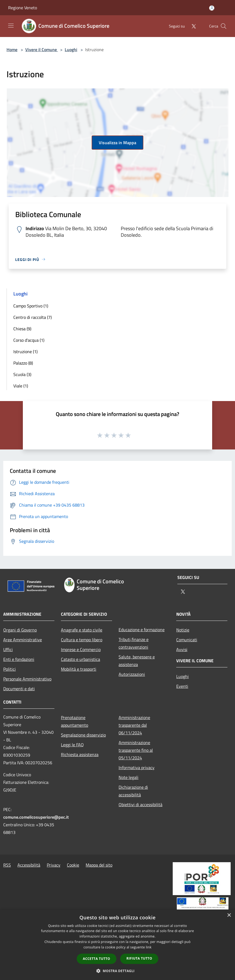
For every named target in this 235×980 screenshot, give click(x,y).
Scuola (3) (22, 374)
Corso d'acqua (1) (29, 340)
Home (12, 50)
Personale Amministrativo (27, 679)
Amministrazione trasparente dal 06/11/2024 (134, 725)
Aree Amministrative (23, 640)
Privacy (54, 865)
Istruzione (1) (25, 352)
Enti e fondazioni (19, 659)
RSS (7, 865)
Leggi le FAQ (72, 745)
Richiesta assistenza (80, 754)
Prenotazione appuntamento (75, 721)
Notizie (183, 630)
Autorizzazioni (132, 674)
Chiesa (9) (22, 329)
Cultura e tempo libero (82, 640)
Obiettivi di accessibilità (140, 805)
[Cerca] (224, 26)
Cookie (73, 865)
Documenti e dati (19, 689)
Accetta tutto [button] (97, 959)
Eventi (182, 686)
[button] (117, 971)
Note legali (129, 777)
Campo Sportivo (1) (31, 306)
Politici (10, 669)
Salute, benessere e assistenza (137, 661)
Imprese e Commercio (81, 649)
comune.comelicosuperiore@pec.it (36, 817)
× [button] (229, 915)
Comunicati (187, 640)
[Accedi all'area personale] (212, 8)
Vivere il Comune (42, 50)
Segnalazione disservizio (83, 735)
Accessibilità (29, 865)
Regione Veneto (23, 8)
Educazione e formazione (142, 630)
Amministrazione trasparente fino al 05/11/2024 (136, 750)
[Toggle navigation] (11, 26)
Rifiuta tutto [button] (139, 958)
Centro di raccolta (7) (33, 317)
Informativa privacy (137, 768)
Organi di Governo (20, 630)
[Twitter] (191, 26)
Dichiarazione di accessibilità (133, 791)
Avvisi (182, 649)
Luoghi (71, 50)
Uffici (8, 649)
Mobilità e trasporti (79, 669)
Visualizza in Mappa (117, 143)
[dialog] (117, 945)
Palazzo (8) (23, 363)
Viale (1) (21, 386)
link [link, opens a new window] (149, 947)
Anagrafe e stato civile (82, 630)
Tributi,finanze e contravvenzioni (134, 643)
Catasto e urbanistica (81, 659)
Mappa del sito (99, 865)
